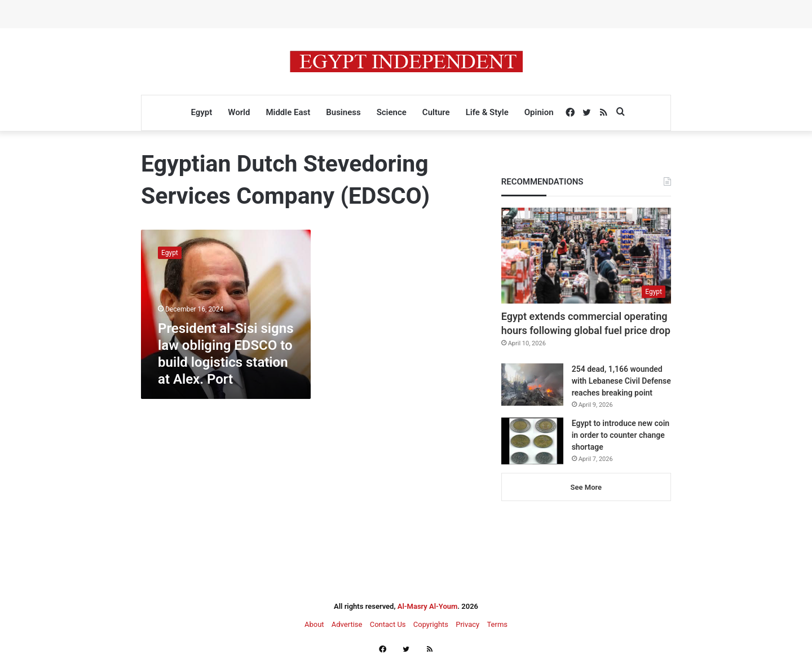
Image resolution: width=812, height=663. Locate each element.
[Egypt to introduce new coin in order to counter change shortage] (532, 441)
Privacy (467, 624)
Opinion (539, 112)
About (314, 624)
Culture (436, 112)
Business (343, 112)
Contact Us (388, 624)
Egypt (201, 112)
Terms (497, 624)
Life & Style (487, 112)
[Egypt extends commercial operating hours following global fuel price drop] (586, 256)
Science (392, 112)
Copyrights (431, 624)
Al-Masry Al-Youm (428, 606)
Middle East (288, 112)
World (239, 112)
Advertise (347, 624)
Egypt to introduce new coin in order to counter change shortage (621, 435)
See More (586, 487)
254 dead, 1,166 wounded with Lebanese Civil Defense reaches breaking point (621, 381)
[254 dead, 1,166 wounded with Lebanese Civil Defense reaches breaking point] (532, 385)
